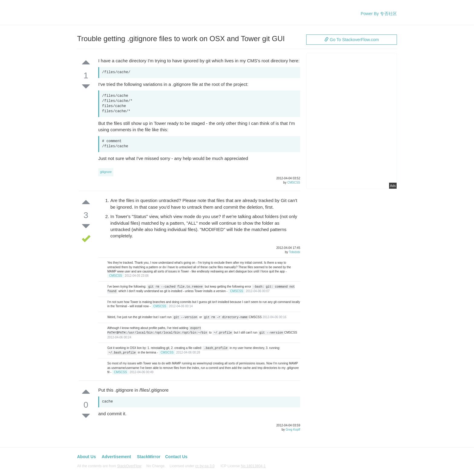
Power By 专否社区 (379, 14)
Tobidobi (295, 252)
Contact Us (176, 457)
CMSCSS (294, 183)
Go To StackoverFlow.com (352, 40)
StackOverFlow (129, 466)
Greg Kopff (293, 430)
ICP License (243, 466)
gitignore (106, 172)
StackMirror (149, 457)
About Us (86, 457)
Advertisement (116, 457)
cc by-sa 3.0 (205, 466)
